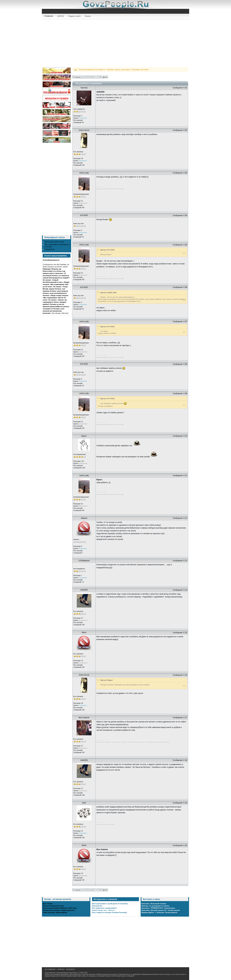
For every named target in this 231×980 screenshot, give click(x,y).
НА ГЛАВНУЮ (50, 969)
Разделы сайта (74, 16)
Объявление (49, 249)
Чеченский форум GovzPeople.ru (92, 70)
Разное (88, 16)
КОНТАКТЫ (70, 969)
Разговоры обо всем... (141, 70)
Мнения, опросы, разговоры (118, 70)
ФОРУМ (61, 16)
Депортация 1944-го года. (54, 242)
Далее (105, 77)
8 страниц (77, 77)
